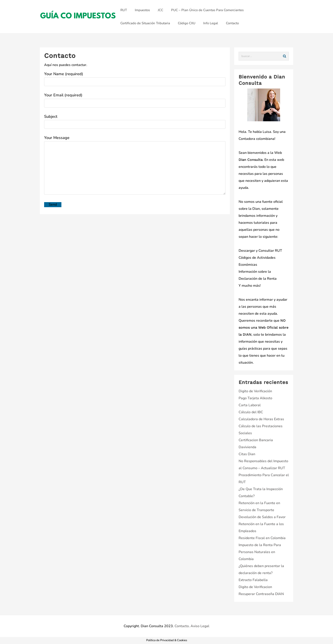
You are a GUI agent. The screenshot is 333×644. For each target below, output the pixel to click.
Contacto (182, 626)
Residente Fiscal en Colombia (262, 538)
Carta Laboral (250, 405)
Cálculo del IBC (251, 412)
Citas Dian (247, 454)
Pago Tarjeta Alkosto (255, 398)
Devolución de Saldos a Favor (262, 517)
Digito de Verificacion (255, 587)
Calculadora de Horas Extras (261, 419)
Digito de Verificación (255, 391)
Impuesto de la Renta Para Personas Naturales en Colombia (260, 552)
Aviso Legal (200, 626)
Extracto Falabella (253, 580)
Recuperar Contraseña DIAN (261, 594)
